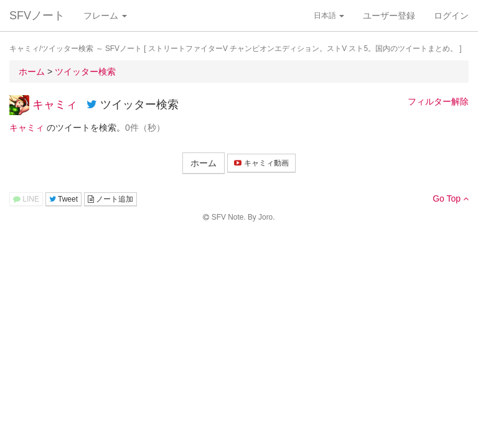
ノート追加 (110, 199)
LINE (26, 199)
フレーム (105, 16)
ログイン (451, 16)
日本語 (329, 16)
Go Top (451, 198)
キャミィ (55, 105)
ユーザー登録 (389, 16)
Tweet (63, 199)
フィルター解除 (438, 101)
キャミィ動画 (261, 163)
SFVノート (37, 16)
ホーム (204, 163)
